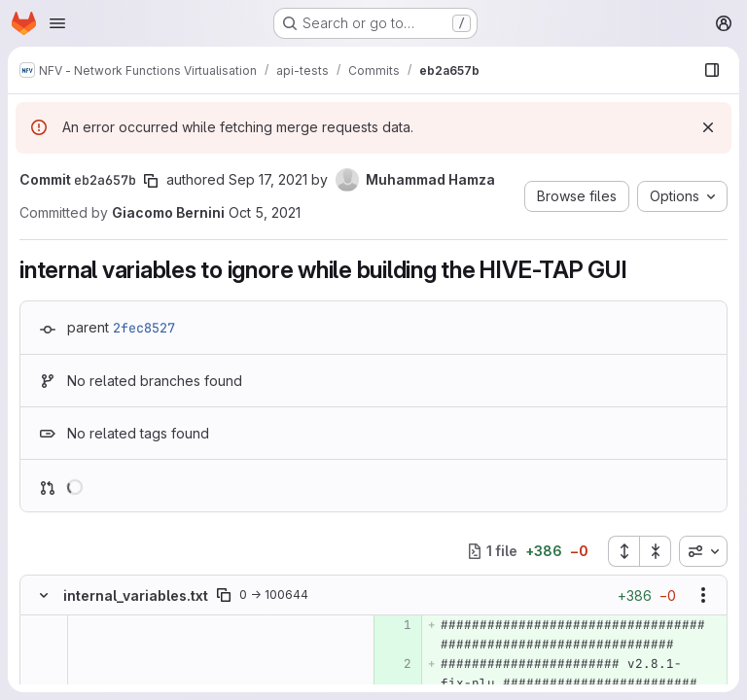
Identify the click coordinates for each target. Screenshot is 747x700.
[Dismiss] (708, 127)
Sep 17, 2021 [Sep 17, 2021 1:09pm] (268, 179)
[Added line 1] (395, 625)
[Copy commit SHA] (151, 181)
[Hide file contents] (44, 595)
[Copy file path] (224, 595)
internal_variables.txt (136, 595)
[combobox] (703, 551)
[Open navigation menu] (57, 23)
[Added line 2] (395, 664)
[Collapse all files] (656, 551)
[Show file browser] (712, 70)
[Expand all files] (623, 551)
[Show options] (703, 595)
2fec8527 (144, 328)
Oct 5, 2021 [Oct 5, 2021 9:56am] (265, 212)
